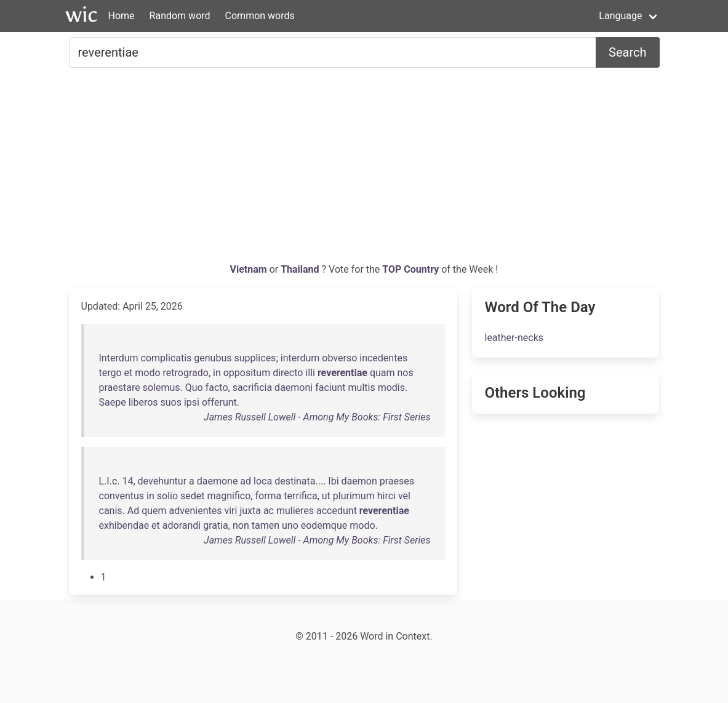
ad (246, 481)
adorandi (182, 525)
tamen (266, 525)
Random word (180, 16)
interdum (300, 358)
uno (290, 525)
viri (230, 511)
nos (406, 373)
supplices (255, 358)
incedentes (383, 358)
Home (122, 16)
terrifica (300, 496)
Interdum (119, 358)
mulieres (295, 511)
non (241, 525)
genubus (213, 358)
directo (288, 373)
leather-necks (514, 338)
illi (310, 373)
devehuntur (162, 481)
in (217, 373)
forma (268, 496)
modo (147, 373)
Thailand (301, 269)
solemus (162, 388)
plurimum (354, 496)
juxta (250, 511)
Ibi (333, 481)
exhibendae (124, 525)
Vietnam (250, 269)
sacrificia (252, 388)
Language (620, 16)
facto (217, 388)
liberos (143, 402)
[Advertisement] (364, 170)
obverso (339, 358)
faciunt (330, 388)
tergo (110, 373)
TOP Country (410, 269)
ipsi (192, 402)
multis (362, 388)
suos (171, 402)
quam (382, 373)
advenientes (196, 511)
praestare (120, 388)
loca (263, 481)
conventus (122, 496)
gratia (216, 525)
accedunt (337, 511)
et (129, 373)
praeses (397, 481)
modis (391, 388)
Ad (133, 511)
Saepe (113, 402)
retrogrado (186, 373)
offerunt (219, 402)
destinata (295, 481)
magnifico (229, 496)
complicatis (166, 358)
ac (269, 511)
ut (326, 496)
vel (404, 496)
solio (167, 496)
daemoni (294, 388)
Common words (260, 16)
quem (154, 511)
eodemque (324, 525)
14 (127, 481)
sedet (192, 496)
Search (627, 52)
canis (111, 511)
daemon (359, 481)
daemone (218, 481)
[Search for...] (333, 52)
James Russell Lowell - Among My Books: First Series (317, 417)
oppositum (247, 373)
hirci (386, 496)
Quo (194, 388)
